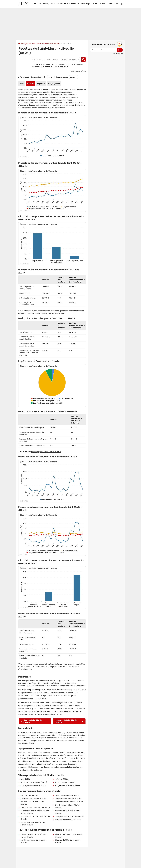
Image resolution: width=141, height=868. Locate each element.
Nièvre (39, 44)
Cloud (95, 4)
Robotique (86, 4)
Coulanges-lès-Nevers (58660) (33, 785)
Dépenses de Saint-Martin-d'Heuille (69, 721)
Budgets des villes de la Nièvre (67, 785)
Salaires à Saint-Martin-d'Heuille (33, 799)
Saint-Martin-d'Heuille (51, 44)
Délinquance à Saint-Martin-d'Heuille (69, 816)
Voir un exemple (118, 54)
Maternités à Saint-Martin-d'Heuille (69, 802)
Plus (111, 4)
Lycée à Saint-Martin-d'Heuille (67, 795)
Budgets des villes (29, 44)
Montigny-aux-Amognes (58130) (34, 782)
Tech (40, 4)
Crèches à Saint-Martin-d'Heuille (68, 799)
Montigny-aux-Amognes (55, 64)
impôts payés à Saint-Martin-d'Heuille (46, 452)
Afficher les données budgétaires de (32, 77)
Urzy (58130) (26, 779)
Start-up (62, 4)
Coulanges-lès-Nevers (74, 64)
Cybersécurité (73, 4)
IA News (33, 4)
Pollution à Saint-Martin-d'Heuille (68, 820)
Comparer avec (62, 77)
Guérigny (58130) (62, 779)
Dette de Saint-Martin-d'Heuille (32, 721)
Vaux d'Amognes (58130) (65, 782)
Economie (103, 4)
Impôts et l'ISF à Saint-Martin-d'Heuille (36, 808)
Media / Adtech (50, 4)
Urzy (43, 64)
